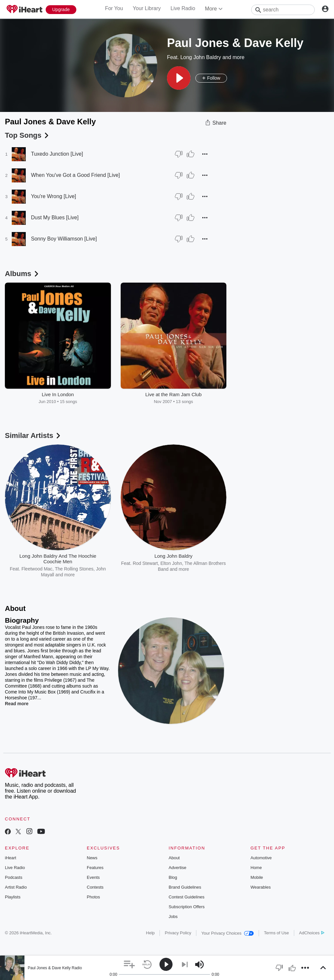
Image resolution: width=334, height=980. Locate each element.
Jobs (173, 917)
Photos (93, 897)
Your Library (147, 8)
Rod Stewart (145, 563)
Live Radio (183, 8)
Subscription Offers (187, 907)
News (92, 858)
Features (95, 868)
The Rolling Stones (74, 569)
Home (256, 868)
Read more (17, 704)
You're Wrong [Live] (53, 196)
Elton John (171, 563)
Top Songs (27, 135)
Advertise (177, 868)
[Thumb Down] (179, 154)
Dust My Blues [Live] (55, 218)
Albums (22, 274)
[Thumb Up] (190, 154)
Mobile (257, 877)
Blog (173, 877)
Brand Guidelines (185, 887)
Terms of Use (276, 933)
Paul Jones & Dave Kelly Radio (55, 968)
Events (93, 877)
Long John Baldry (201, 57)
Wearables (261, 887)
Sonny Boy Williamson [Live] (64, 239)
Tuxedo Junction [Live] (57, 154)
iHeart (11, 858)
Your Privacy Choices (228, 933)
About (174, 858)
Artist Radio (16, 887)
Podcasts (14, 877)
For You (114, 8)
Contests (95, 887)
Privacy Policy (178, 933)
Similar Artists (33, 436)
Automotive (261, 858)
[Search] (283, 10)
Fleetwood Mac (37, 569)
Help (151, 933)
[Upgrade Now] (61, 10)
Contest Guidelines (187, 897)
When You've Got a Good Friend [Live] (76, 175)
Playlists (13, 897)
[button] (179, 78)
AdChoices (312, 933)
